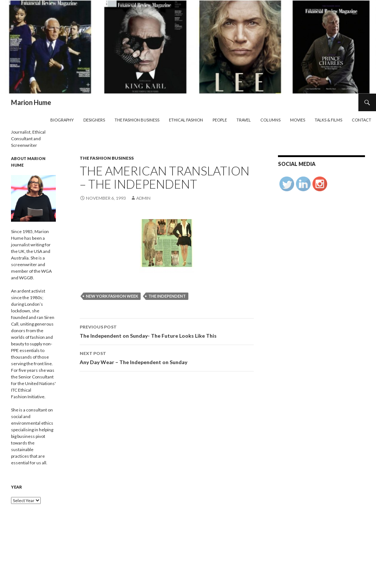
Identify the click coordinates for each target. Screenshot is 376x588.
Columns (270, 120)
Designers (94, 120)
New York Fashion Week (112, 296)
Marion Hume (31, 102)
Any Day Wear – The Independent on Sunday (167, 357)
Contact (361, 120)
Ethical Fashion (186, 120)
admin (143, 198)
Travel (244, 120)
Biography (62, 120)
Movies (298, 120)
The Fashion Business (137, 120)
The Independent (167, 296)
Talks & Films (328, 120)
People (220, 120)
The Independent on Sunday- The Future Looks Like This (167, 331)
